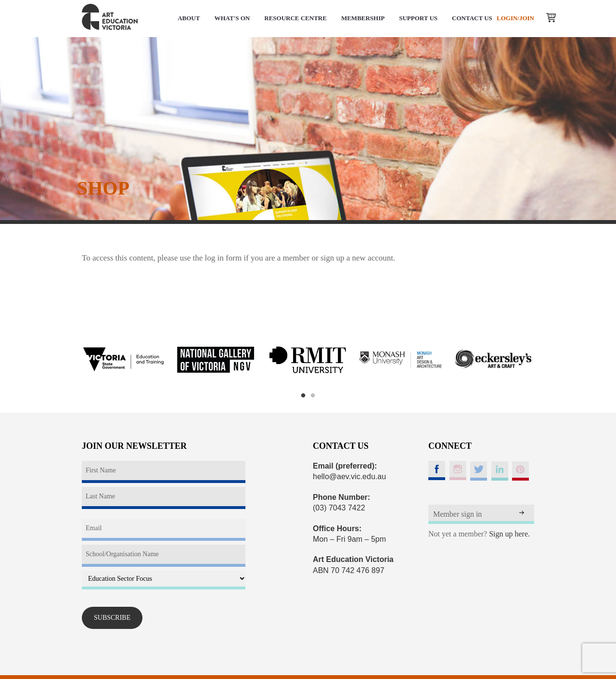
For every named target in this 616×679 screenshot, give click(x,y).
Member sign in (457, 514)
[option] (123, 360)
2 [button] (313, 396)
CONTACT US (472, 18)
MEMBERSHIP (363, 18)
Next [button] (546, 360)
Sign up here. (509, 534)
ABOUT (189, 18)
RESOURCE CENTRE (295, 18)
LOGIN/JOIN (515, 18)
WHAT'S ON (232, 18)
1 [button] (303, 396)
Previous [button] (70, 360)
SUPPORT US (418, 18)
